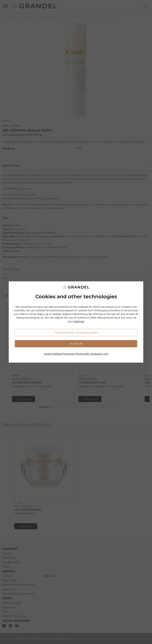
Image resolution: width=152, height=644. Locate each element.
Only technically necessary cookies (76, 332)
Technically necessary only (92, 354)
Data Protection (66, 354)
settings (79, 321)
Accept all (76, 344)
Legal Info (50, 354)
